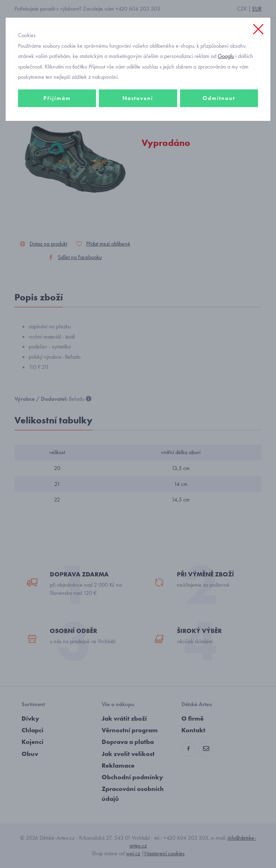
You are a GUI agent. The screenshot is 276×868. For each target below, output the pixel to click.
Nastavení (138, 98)
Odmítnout (219, 98)
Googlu (226, 56)
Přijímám (57, 98)
